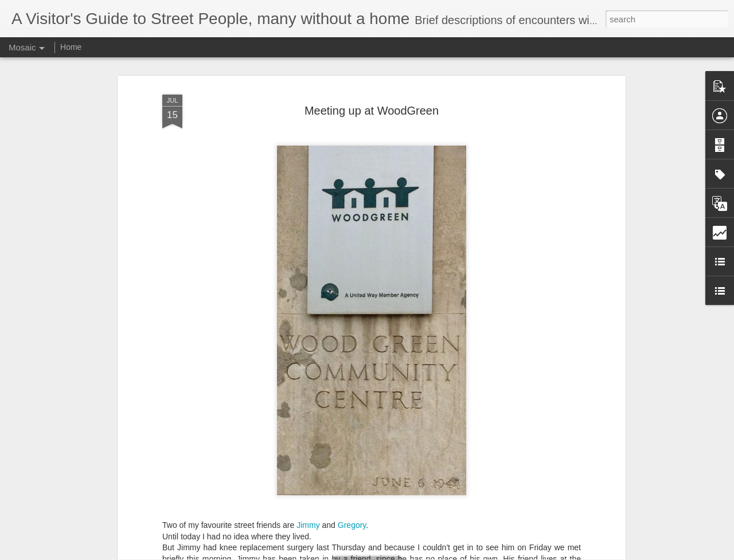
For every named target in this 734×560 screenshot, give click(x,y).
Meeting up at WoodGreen (372, 85)
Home (71, 47)
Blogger (403, 554)
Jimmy (308, 499)
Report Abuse (437, 554)
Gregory (352, 499)
